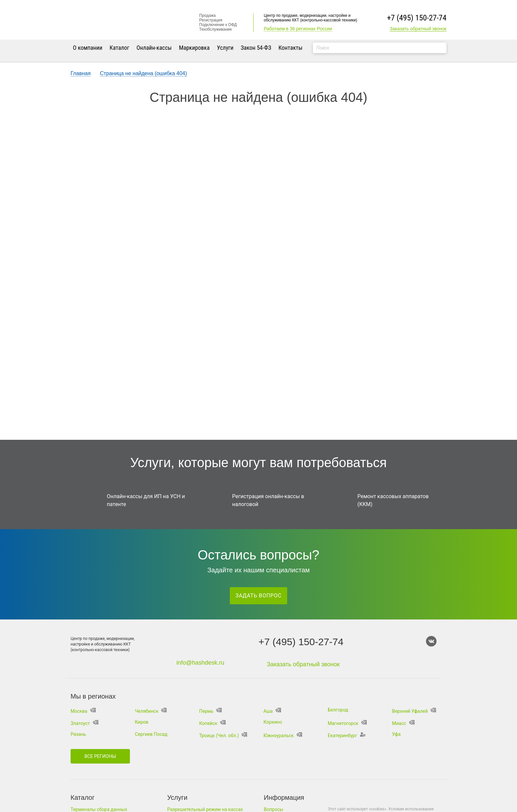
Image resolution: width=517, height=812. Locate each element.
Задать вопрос (258, 596)
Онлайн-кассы (154, 48)
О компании (88, 48)
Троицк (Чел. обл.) (223, 736)
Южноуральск (283, 736)
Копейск (213, 723)
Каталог (119, 48)
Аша (272, 711)
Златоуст (85, 723)
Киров (142, 722)
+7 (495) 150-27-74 (417, 18)
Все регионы (100, 756)
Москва (83, 711)
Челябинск (151, 711)
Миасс (403, 723)
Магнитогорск (347, 723)
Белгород (338, 710)
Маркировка (194, 48)
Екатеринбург (347, 736)
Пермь (211, 711)
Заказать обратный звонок (418, 29)
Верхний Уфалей (414, 711)
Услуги (225, 48)
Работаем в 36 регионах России (298, 29)
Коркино (273, 722)
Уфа (396, 734)
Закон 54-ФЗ (256, 48)
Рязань (78, 734)
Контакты (290, 48)
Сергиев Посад (151, 734)
